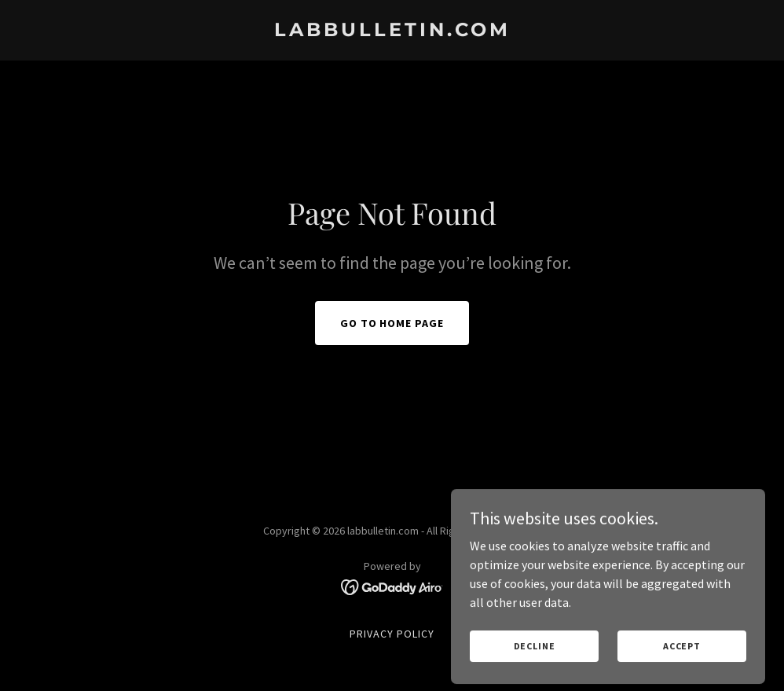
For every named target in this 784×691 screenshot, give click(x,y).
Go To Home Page (392, 323)
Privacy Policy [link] (392, 634)
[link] (392, 31)
